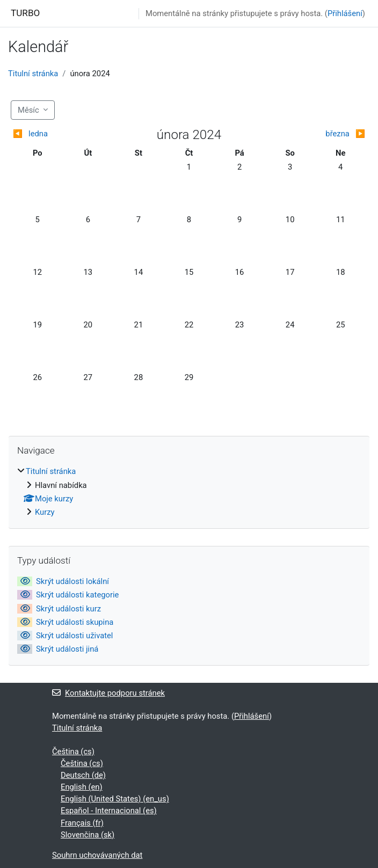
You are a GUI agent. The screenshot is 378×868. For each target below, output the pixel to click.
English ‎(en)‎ (82, 787)
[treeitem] (189, 492)
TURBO (25, 13)
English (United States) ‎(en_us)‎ (115, 799)
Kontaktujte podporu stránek (108, 693)
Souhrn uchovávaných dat (97, 855)
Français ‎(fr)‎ (82, 823)
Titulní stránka (33, 74)
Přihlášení (345, 13)
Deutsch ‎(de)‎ (83, 775)
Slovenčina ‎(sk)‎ (88, 835)
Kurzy (45, 512)
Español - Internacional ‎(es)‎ (109, 811)
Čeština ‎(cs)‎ (73, 752)
